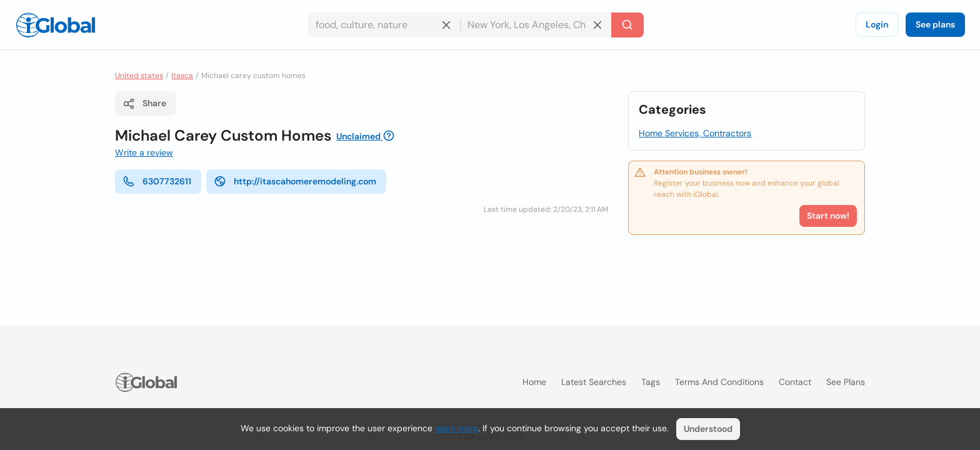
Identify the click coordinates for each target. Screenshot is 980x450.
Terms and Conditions (719, 382)
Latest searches (594, 382)
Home (534, 382)
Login (877, 24)
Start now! (828, 216)
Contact (795, 382)
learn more (457, 428)
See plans (935, 24)
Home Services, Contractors (695, 133)
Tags (651, 382)
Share (144, 104)
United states (139, 76)
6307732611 (157, 181)
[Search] (627, 25)
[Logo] (56, 25)
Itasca (182, 76)
